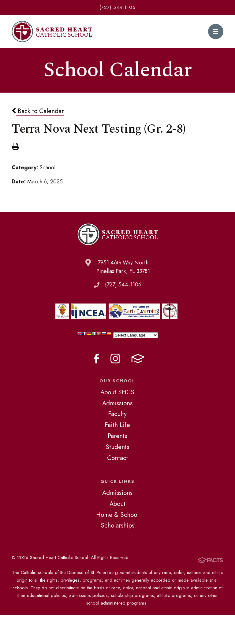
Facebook (96, 359)
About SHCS (117, 392)
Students (117, 447)
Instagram (115, 359)
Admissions (117, 403)
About (117, 504)
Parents (117, 436)
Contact (117, 458)
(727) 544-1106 (117, 7)
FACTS (138, 359)
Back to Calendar (38, 111)
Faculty (117, 414)
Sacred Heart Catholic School (52, 31)
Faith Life (117, 425)
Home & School (117, 515)
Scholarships (117, 525)
